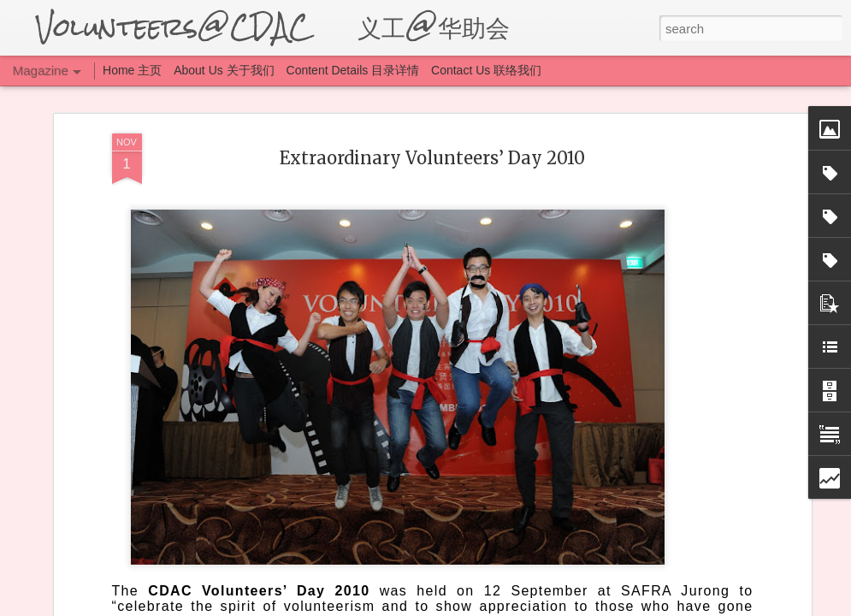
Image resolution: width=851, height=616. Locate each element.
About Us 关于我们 (224, 70)
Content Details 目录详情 (353, 70)
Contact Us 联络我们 (486, 70)
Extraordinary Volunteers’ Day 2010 (432, 158)
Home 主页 (134, 70)
